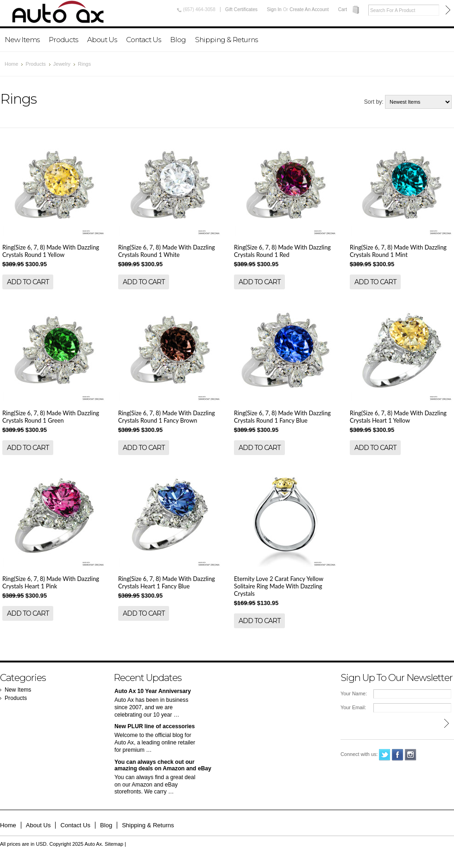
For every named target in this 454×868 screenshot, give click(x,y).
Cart (343, 9)
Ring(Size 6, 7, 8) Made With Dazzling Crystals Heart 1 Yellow (398, 417)
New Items (22, 40)
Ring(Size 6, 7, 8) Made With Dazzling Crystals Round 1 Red (282, 251)
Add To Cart (28, 282)
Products (63, 40)
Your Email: (353, 707)
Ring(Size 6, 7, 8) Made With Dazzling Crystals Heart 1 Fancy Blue (167, 582)
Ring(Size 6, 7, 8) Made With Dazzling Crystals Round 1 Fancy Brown (167, 417)
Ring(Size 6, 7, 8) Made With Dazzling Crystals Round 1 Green (51, 417)
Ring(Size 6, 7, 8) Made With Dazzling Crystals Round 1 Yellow (51, 251)
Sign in (274, 9)
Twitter (385, 755)
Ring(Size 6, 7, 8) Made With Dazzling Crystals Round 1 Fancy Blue (282, 417)
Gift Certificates (241, 9)
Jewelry (62, 64)
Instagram (411, 755)
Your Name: (354, 693)
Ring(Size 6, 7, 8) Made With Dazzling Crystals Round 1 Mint (398, 251)
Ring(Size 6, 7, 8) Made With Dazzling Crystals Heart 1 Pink (51, 582)
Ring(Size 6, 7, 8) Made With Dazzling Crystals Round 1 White (167, 251)
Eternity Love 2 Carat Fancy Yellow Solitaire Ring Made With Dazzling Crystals (279, 586)
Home (11, 64)
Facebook (398, 755)
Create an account (309, 9)
